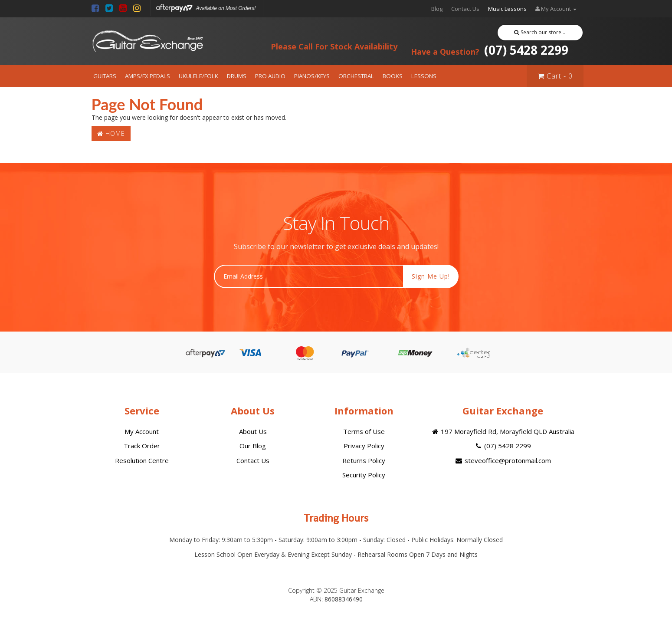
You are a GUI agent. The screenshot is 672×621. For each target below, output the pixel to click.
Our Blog (253, 446)
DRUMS (237, 76)
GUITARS (105, 76)
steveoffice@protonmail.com (502, 460)
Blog (437, 9)
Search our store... (540, 32)
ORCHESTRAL (356, 76)
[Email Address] (309, 276)
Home (111, 133)
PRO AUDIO (270, 76)
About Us (253, 431)
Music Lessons (507, 9)
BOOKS (393, 76)
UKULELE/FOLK (198, 76)
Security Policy (364, 475)
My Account (142, 431)
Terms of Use (364, 431)
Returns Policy (364, 460)
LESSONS (424, 76)
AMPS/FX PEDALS (148, 76)
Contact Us (465, 9)
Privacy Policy (364, 446)
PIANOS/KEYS (312, 76)
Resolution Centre (142, 460)
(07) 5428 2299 (490, 50)
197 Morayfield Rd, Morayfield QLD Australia (503, 431)
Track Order (142, 446)
